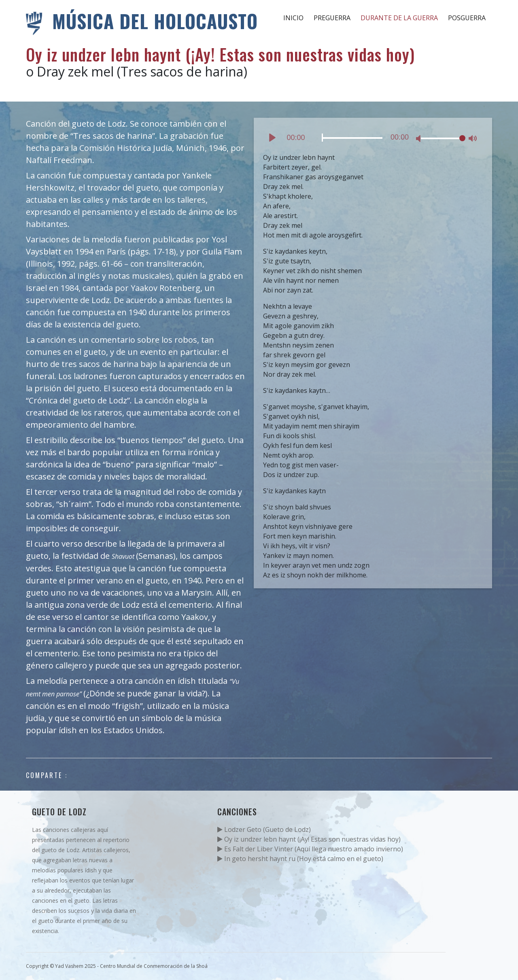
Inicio (293, 18)
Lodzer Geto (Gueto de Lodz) (264, 829)
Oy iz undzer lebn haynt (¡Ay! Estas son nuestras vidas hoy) (309, 839)
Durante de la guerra (399, 18)
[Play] (272, 138)
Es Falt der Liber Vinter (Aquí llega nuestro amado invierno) (310, 849)
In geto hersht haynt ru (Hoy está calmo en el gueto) (300, 859)
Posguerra (467, 18)
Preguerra (332, 18)
